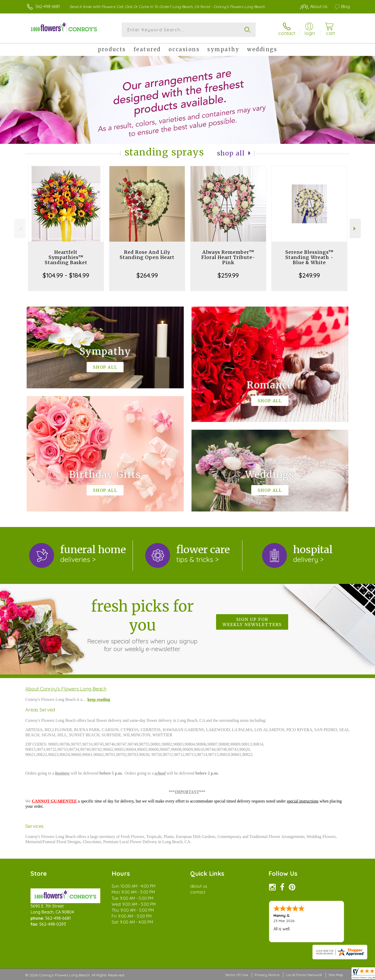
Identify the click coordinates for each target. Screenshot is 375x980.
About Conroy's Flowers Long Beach (66, 689)
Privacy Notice (267, 975)
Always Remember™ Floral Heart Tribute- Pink (228, 257)
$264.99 (147, 275)
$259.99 (228, 275)
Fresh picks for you (142, 625)
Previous (20, 229)
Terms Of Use (236, 975)
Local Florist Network (304, 975)
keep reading (99, 699)
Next (355, 229)
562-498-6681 (48, 6)
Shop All (231, 153)
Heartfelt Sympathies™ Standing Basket (66, 257)
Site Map (336, 975)
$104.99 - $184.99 (66, 275)
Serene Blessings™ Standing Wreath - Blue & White (309, 257)
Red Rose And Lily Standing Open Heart (147, 255)
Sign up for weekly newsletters (252, 622)
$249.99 (309, 275)
